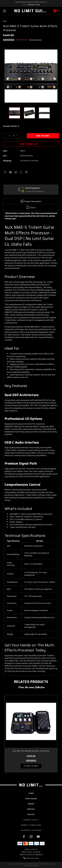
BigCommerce (42, 864)
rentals (31, 809)
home (31, 793)
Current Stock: (11, 126)
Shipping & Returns (31, 830)
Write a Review (35, 40)
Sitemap (35, 866)
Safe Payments (33, 188)
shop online (31, 799)
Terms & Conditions (31, 825)
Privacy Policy (31, 820)
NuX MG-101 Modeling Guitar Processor (31, 751)
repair (31, 804)
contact (31, 814)
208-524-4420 (34, 5)
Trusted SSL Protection (35, 191)
